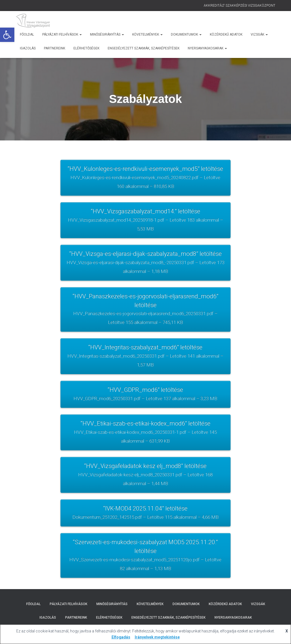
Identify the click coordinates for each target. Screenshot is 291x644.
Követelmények (147, 34)
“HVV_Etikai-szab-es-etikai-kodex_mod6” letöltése (145, 436)
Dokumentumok (186, 34)
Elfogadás (121, 637)
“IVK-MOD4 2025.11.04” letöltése (145, 517)
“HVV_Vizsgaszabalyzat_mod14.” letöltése (145, 221)
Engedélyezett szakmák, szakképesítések (144, 48)
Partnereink (55, 48)
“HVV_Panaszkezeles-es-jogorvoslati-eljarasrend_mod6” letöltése (145, 312)
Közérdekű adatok (226, 34)
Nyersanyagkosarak (207, 48)
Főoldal (27, 34)
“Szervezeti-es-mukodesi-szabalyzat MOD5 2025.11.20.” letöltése (145, 560)
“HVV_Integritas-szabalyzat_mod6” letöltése (145, 359)
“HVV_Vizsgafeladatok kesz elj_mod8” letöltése (145, 479)
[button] (7, 35)
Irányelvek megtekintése (157, 637)
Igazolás (28, 48)
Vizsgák (259, 34)
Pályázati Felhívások (62, 34)
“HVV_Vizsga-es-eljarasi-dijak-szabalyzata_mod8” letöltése (145, 264)
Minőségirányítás (107, 34)
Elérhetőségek (86, 48)
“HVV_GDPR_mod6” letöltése (145, 397)
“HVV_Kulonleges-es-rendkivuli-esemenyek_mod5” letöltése (145, 178)
